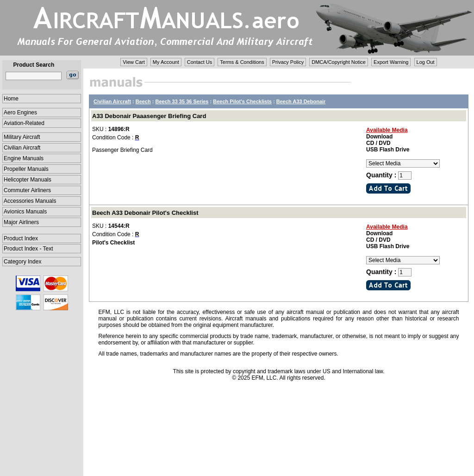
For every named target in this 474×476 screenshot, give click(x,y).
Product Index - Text (28, 249)
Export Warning (391, 62)
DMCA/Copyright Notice (339, 62)
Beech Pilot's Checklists (242, 101)
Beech (143, 101)
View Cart (134, 62)
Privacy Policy (288, 62)
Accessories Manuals (30, 201)
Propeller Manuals (26, 169)
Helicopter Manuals (28, 180)
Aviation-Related (24, 123)
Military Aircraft (22, 137)
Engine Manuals (24, 158)
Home (11, 99)
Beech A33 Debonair (301, 101)
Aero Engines (20, 113)
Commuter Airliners (27, 190)
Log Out (426, 62)
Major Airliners (21, 222)
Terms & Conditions (242, 62)
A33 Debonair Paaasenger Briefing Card (149, 116)
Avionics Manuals (25, 212)
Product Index (21, 238)
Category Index (22, 262)
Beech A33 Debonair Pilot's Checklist (145, 213)
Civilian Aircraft (22, 148)
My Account (166, 62)
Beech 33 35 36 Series (182, 101)
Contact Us (200, 62)
